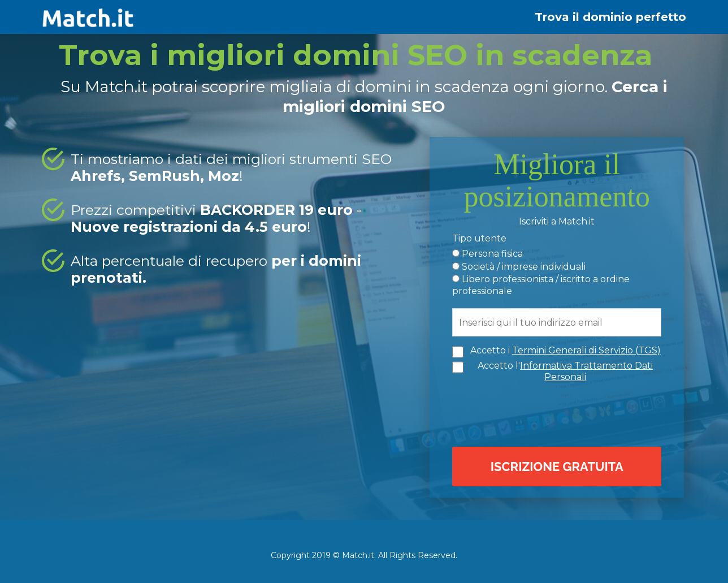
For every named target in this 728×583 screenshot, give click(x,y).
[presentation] (560, 412)
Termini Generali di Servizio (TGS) (586, 349)
